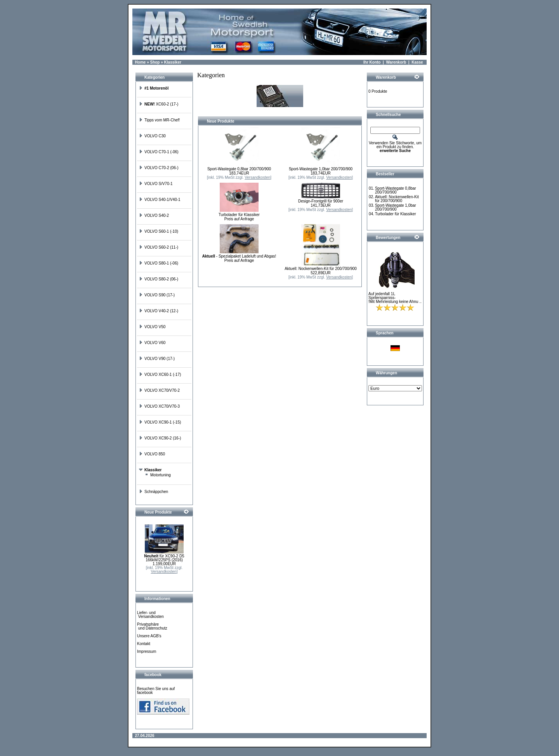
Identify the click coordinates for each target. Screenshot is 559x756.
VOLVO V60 (152, 343)
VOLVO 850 (152, 454)
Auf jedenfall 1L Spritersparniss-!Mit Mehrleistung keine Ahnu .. (395, 298)
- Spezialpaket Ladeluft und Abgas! (239, 256)
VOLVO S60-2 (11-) (159, 247)
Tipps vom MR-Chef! (159, 120)
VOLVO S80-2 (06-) (159, 279)
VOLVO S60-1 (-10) (159, 231)
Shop (155, 62)
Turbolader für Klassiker (239, 215)
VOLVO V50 (152, 327)
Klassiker (173, 62)
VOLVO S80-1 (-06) (159, 263)
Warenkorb (396, 62)
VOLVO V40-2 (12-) (159, 311)
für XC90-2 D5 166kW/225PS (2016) (164, 558)
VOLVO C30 (152, 136)
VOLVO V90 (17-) (157, 359)
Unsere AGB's (149, 636)
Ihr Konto (372, 62)
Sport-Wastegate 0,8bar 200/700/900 (239, 169)
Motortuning (158, 475)
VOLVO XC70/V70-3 (159, 406)
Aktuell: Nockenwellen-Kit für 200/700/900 (321, 269)
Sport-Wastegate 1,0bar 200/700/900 (321, 169)
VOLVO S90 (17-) (157, 295)
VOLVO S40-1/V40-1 (160, 200)
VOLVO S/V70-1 (156, 184)
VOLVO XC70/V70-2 (159, 390)
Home (141, 62)
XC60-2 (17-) (159, 104)
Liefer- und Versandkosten (150, 615)
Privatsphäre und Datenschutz (152, 626)
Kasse (417, 62)
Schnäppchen (154, 492)
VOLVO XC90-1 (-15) (160, 422)
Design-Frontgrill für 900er (321, 201)
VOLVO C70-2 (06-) (159, 168)
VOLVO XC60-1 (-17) (160, 375)
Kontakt (144, 644)
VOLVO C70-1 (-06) (159, 152)
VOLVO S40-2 (154, 215)
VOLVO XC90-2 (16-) (160, 438)
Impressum (147, 651)
